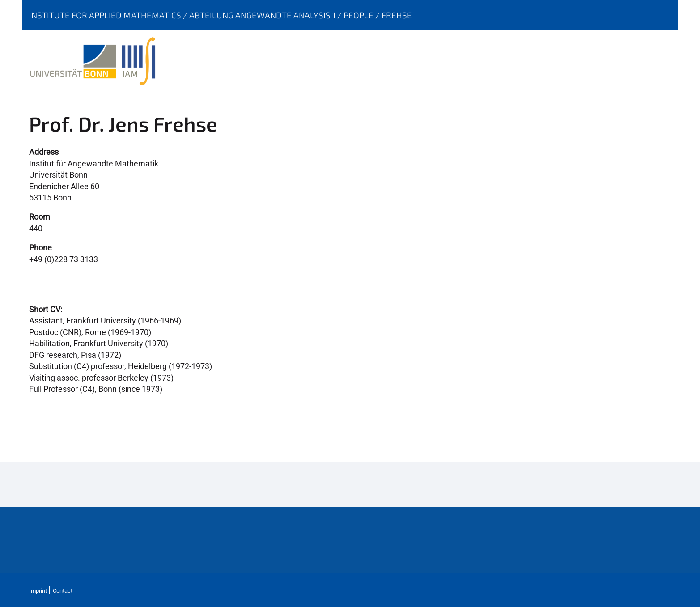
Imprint (38, 591)
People (359, 15)
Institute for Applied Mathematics (106, 15)
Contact (63, 591)
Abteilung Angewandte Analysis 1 (263, 15)
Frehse (397, 15)
